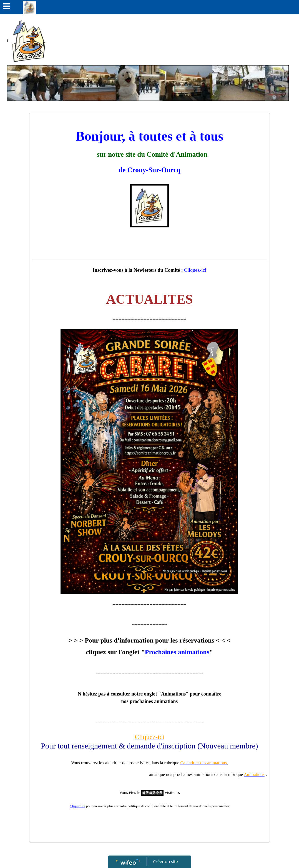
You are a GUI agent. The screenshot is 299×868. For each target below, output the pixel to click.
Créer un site (165, 861)
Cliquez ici (77, 806)
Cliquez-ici (195, 270)
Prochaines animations (177, 652)
